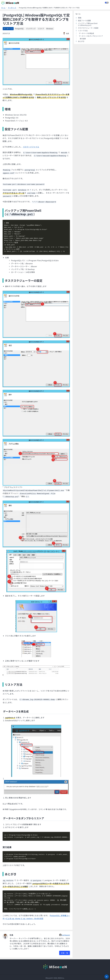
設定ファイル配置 (84, 20)
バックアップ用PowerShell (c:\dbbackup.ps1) (88, 24)
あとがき (81, 41)
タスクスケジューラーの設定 (88, 28)
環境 (80, 18)
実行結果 (83, 39)
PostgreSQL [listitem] (19, 29)
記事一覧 (65, 951)
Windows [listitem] (50, 29)
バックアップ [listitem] (31, 29)
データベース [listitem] (8, 29)
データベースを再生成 (86, 33)
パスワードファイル (31, 147)
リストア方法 (83, 31)
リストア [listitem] (41, 29)
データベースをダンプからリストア (91, 36)
